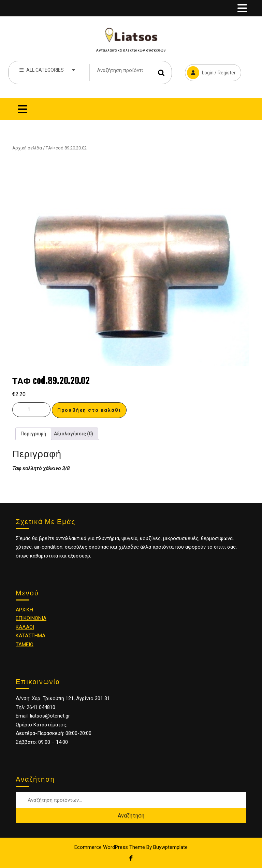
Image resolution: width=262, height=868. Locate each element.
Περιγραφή (33, 434)
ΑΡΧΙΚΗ (24, 610)
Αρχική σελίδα (27, 148)
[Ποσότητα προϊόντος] (31, 410)
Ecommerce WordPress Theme (110, 847)
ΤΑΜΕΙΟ (25, 645)
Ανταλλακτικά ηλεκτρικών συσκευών (131, 50)
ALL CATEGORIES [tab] (47, 70)
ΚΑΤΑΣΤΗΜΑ (31, 636)
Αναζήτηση (161, 73)
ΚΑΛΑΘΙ (25, 627)
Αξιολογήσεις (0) (74, 434)
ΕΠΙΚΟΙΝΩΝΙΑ (31, 618)
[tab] (242, 8)
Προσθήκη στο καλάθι (89, 410)
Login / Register (210, 72)
